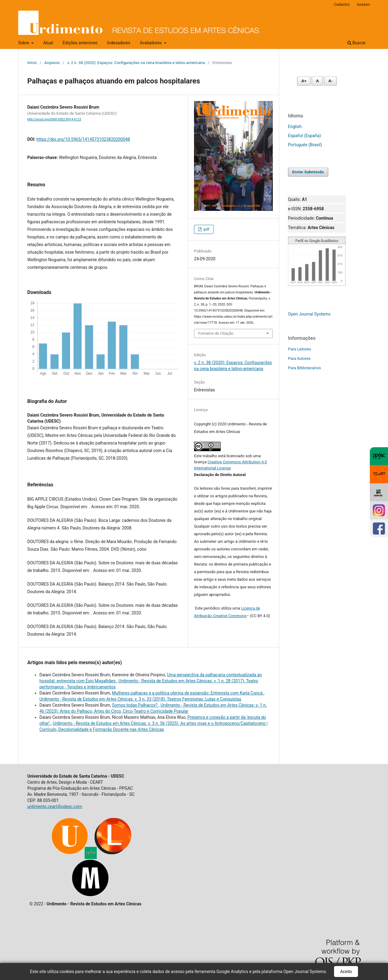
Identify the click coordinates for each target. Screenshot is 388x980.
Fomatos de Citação (216, 333)
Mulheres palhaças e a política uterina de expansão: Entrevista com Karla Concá (188, 693)
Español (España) (304, 136)
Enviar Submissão (308, 172)
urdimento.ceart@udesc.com (55, 806)
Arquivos (52, 63)
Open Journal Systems (309, 314)
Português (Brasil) (305, 145)
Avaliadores (151, 43)
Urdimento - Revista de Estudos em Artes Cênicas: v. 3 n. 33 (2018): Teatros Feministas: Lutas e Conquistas (140, 699)
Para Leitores (299, 349)
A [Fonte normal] (317, 81)
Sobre (24, 43)
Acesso (363, 4)
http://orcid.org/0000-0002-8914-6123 (54, 119)
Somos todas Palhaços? (135, 705)
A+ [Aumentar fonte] (304, 81)
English (295, 127)
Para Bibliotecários (304, 368)
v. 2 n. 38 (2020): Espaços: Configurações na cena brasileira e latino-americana (136, 63)
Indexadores (119, 43)
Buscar (356, 43)
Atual (48, 43)
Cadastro (342, 4)
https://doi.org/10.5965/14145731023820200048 (83, 139)
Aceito (346, 972)
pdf (206, 229)
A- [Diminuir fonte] (330, 81)
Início (32, 63)
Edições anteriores (80, 43)
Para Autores (299, 358)
